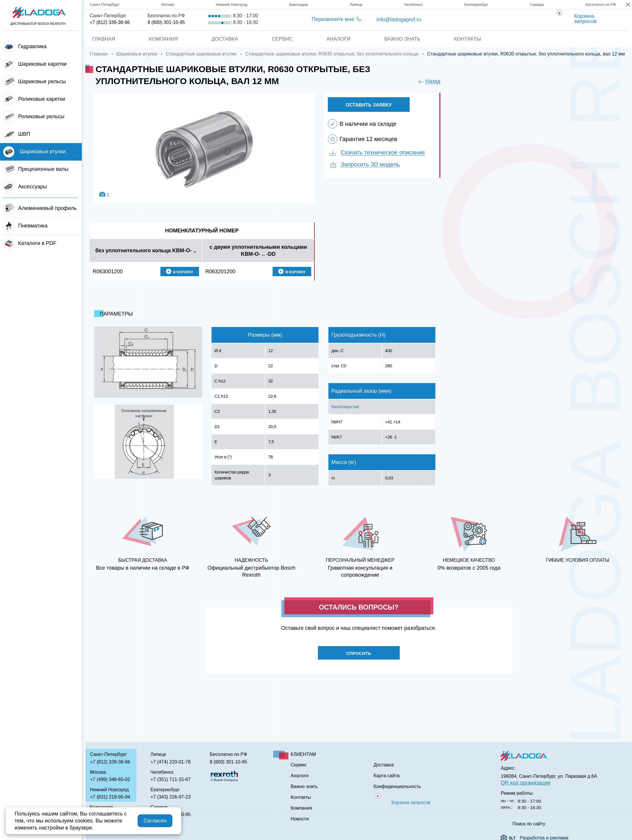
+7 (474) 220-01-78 (170, 762)
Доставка (224, 39)
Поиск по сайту (529, 824)
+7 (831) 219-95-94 (110, 797)
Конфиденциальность (397, 787)
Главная (102, 39)
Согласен (155, 821)
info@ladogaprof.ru (399, 20)
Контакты (469, 39)
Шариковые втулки (137, 54)
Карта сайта (387, 776)
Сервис (282, 39)
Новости (300, 819)
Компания (162, 39)
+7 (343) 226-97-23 (170, 797)
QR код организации (526, 783)
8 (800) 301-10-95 (166, 22)
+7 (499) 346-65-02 (110, 779)
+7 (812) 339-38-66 (110, 22)
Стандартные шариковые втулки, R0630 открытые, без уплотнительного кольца (332, 54)
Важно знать (403, 39)
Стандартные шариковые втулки (201, 54)
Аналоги (339, 39)
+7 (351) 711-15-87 (170, 779)
